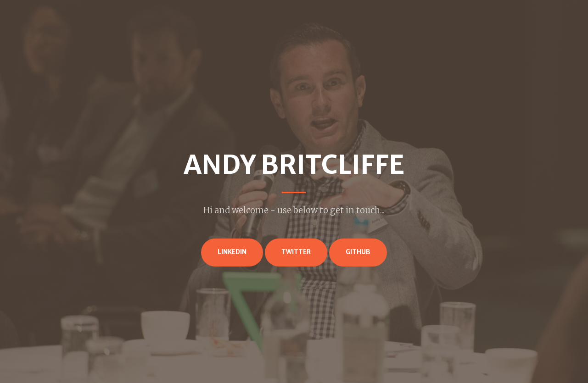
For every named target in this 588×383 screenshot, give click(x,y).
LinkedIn (232, 252)
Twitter (296, 252)
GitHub (358, 252)
